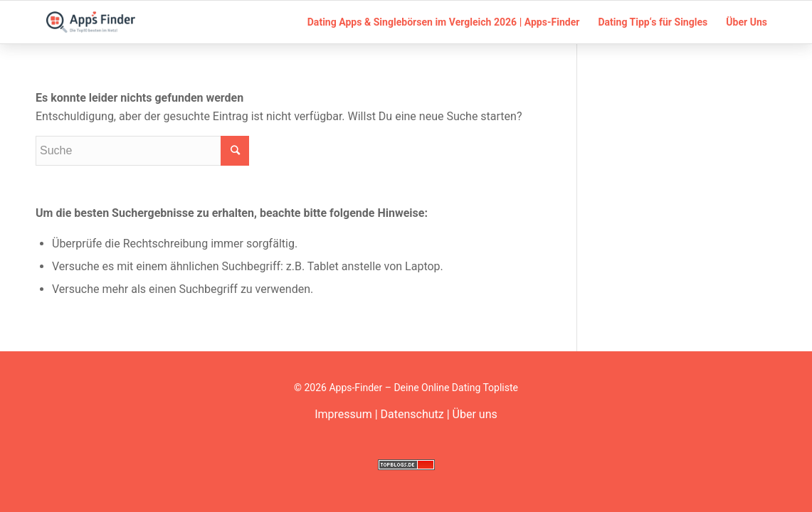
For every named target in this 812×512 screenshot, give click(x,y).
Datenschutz (412, 414)
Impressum (343, 414)
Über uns (475, 414)
